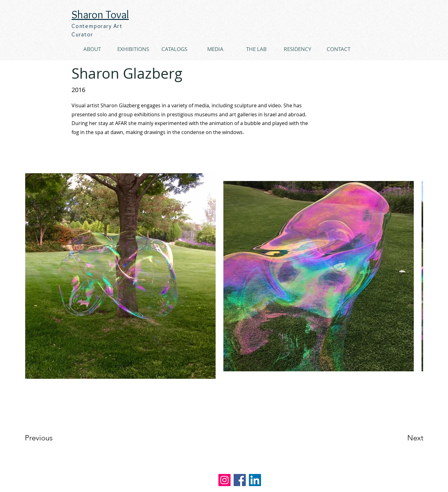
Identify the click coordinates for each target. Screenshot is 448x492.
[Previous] (47, 438)
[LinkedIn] (255, 480)
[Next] (403, 438)
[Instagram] (224, 480)
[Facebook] (240, 480)
